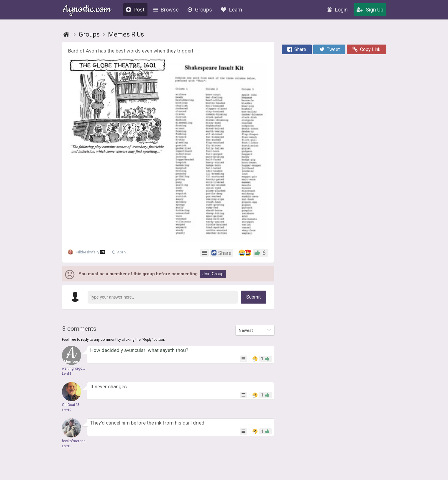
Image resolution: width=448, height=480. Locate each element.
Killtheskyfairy (88, 252)
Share (297, 49)
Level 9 (67, 410)
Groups (200, 10)
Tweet (329, 49)
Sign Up (370, 10)
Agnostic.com (87, 10)
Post (135, 10)
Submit (253, 297)
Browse (166, 10)
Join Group (213, 274)
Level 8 (67, 374)
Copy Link (366, 49)
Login (337, 10)
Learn (232, 10)
